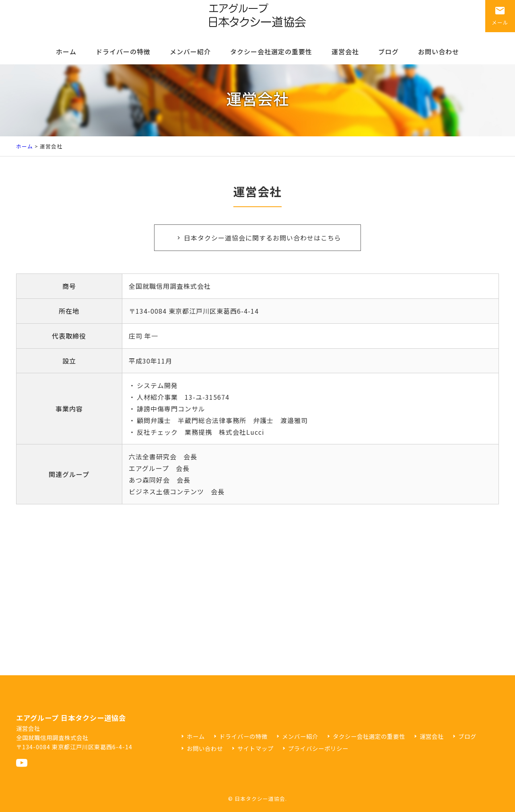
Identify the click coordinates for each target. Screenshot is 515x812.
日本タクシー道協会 (260, 799)
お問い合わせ (439, 51)
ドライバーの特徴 (123, 51)
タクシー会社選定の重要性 (271, 51)
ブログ (388, 51)
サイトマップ (255, 748)
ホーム (66, 51)
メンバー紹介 (190, 51)
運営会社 (345, 51)
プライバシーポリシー (318, 748)
